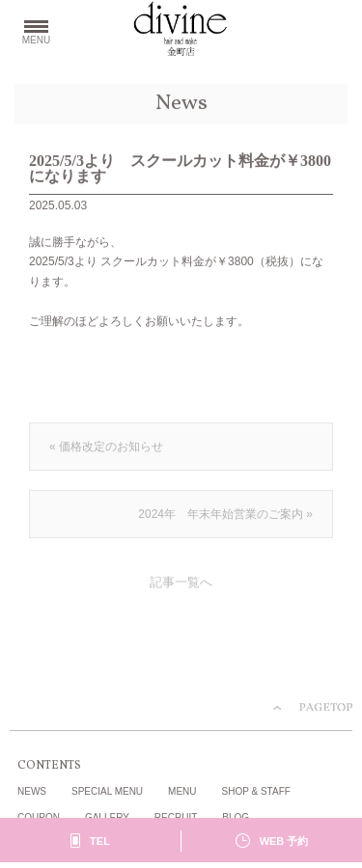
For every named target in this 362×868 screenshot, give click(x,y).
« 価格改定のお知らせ (106, 448)
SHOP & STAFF (256, 792)
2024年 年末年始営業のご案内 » (225, 515)
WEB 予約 (284, 842)
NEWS (32, 792)
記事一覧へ (181, 583)
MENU (182, 792)
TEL (100, 842)
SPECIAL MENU (107, 792)
